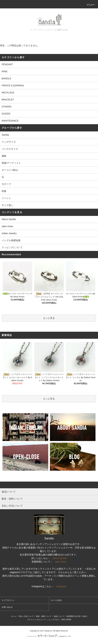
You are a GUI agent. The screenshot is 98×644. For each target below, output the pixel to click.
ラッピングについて (12, 247)
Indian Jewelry (9, 233)
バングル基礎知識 (11, 240)
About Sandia (9, 219)
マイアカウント (8, 600)
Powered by (49, 636)
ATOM (69, 620)
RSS (63, 620)
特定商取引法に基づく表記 (76, 616)
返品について (59, 616)
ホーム (14, 616)
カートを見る (56, 600)
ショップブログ (53, 620)
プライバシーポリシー (35, 620)
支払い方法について (26, 616)
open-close (7, 226)
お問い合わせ (7, 607)
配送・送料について (44, 616)
